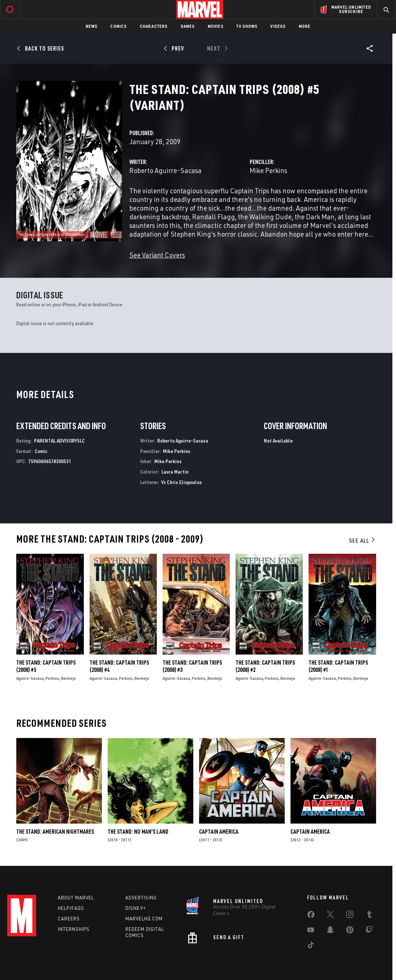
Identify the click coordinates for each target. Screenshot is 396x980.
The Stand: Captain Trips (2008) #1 (338, 666)
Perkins (52, 678)
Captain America (219, 832)
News (92, 26)
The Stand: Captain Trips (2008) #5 (46, 666)
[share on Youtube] (311, 931)
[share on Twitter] (330, 916)
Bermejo (68, 678)
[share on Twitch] (369, 931)
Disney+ (136, 908)
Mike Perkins (268, 170)
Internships (74, 929)
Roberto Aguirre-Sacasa (165, 170)
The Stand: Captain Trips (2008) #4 (119, 666)
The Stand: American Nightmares (55, 832)
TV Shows (247, 26)
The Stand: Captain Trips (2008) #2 (265, 666)
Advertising (141, 898)
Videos (278, 26)
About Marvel (76, 898)
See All (362, 540)
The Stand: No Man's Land (138, 832)
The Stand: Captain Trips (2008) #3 (192, 666)
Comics (118, 26)
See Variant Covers (157, 255)
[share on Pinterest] (350, 931)
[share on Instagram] (350, 916)
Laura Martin (175, 472)
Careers (69, 919)
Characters (154, 26)
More (305, 26)
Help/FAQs (71, 908)
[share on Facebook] (311, 916)
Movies (216, 26)
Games (188, 26)
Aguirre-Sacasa (30, 678)
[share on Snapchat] (330, 931)
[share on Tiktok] (311, 946)
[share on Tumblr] (369, 916)
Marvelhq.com (144, 919)
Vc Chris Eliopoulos (182, 482)
